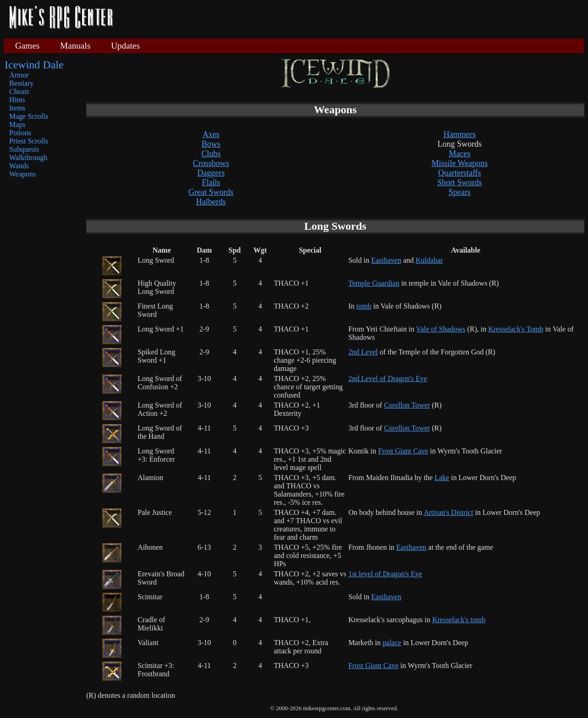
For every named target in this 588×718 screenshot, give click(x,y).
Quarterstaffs (460, 173)
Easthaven (386, 260)
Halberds (211, 202)
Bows (211, 144)
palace (392, 643)
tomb (364, 306)
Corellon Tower (407, 405)
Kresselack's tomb (459, 620)
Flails (211, 182)
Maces (460, 154)
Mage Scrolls (29, 116)
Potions (20, 133)
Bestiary (21, 83)
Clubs (211, 154)
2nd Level (363, 352)
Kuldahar (429, 260)
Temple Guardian (374, 283)
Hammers (460, 134)
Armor (19, 75)
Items (17, 108)
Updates (125, 46)
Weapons (22, 174)
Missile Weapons (460, 163)
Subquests (24, 149)
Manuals (75, 46)
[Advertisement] (352, 18)
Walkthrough (28, 157)
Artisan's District (448, 512)
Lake (442, 478)
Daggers (211, 173)
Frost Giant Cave (403, 451)
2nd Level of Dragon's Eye (388, 378)
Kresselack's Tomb (516, 329)
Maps (17, 124)
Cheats (19, 91)
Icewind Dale (34, 65)
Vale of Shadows (441, 329)
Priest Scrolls (29, 141)
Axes (211, 134)
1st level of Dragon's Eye (385, 574)
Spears (460, 192)
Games (27, 46)
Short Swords (460, 182)
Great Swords (211, 192)
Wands (19, 166)
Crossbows (211, 163)
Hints (17, 100)
